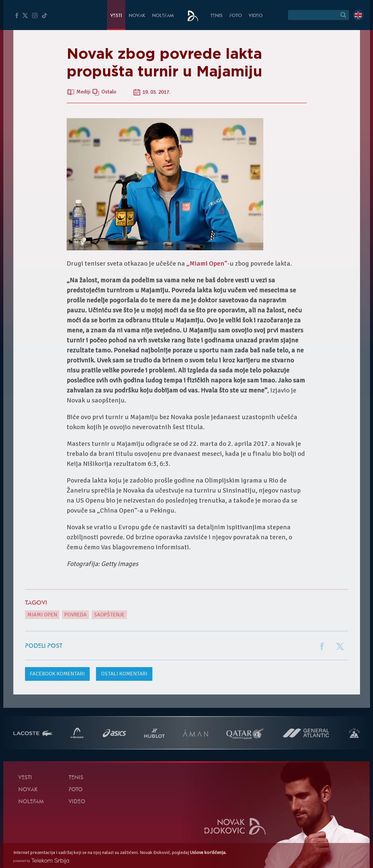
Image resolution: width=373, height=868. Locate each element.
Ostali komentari (124, 674)
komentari (57, 674)
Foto (236, 16)
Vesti (116, 16)
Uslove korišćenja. (208, 852)
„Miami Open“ (207, 263)
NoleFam (163, 16)
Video (256, 16)
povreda (75, 615)
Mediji (84, 92)
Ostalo (109, 92)
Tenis (216, 16)
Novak (137, 16)
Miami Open (42, 615)
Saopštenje (109, 615)
